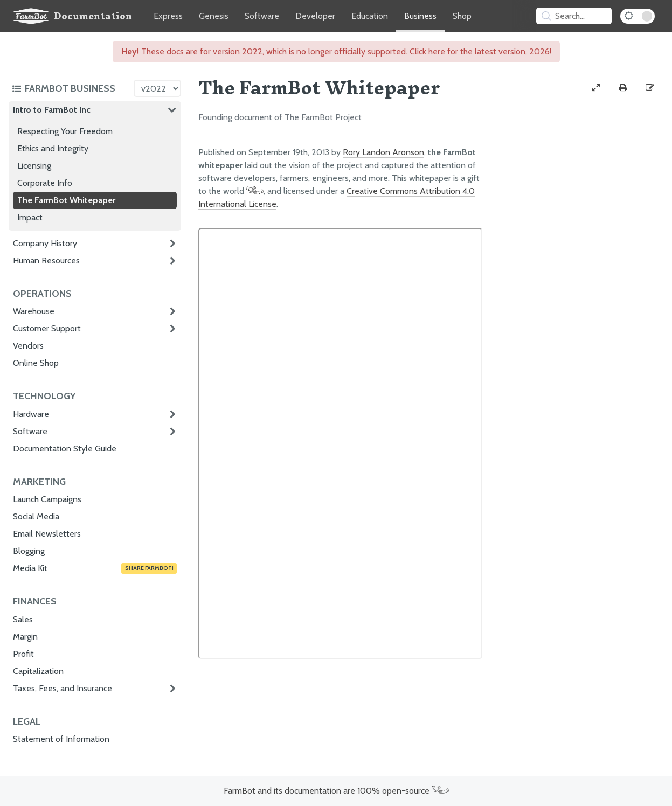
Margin (25, 637)
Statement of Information (61, 739)
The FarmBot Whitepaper (66, 200)
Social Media (36, 516)
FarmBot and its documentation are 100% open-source (336, 791)
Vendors (28, 346)
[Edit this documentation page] (650, 88)
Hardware (31, 414)
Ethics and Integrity (53, 148)
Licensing (34, 166)
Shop (462, 16)
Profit (23, 654)
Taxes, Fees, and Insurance (63, 688)
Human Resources (46, 260)
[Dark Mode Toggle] (638, 16)
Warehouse (34, 311)
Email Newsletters (47, 534)
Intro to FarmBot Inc (52, 110)
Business (420, 16)
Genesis (214, 16)
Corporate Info (45, 183)
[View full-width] (596, 88)
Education (370, 16)
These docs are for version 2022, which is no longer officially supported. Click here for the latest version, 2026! (336, 51)
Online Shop (36, 363)
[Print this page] (623, 88)
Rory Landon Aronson (383, 152)
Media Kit (95, 568)
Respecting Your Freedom (65, 131)
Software (262, 16)
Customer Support (47, 328)
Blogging (29, 551)
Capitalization (38, 671)
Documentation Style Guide (65, 449)
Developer (315, 16)
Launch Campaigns (47, 499)
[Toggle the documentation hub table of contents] (70, 88)
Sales (23, 619)
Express (168, 16)
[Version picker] (157, 88)
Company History (45, 243)
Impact (30, 217)
